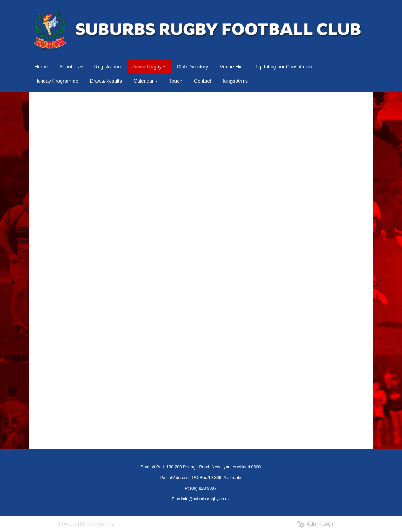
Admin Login (316, 524)
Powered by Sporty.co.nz (86, 524)
